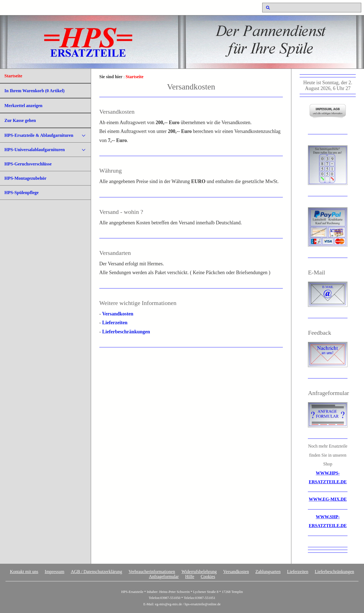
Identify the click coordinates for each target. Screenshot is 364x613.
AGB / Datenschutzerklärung (96, 572)
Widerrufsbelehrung (199, 572)
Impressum (55, 572)
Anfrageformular (164, 577)
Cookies (208, 577)
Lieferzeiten (115, 323)
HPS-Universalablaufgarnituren (35, 150)
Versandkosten (118, 314)
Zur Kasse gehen (20, 120)
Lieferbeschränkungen (126, 332)
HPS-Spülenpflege (21, 193)
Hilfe (190, 577)
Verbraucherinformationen (152, 572)
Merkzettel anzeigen (23, 106)
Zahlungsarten (268, 572)
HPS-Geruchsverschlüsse (28, 164)
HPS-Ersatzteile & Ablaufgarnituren (39, 135)
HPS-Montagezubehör (25, 178)
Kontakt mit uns (24, 572)
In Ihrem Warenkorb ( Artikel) (35, 91)
